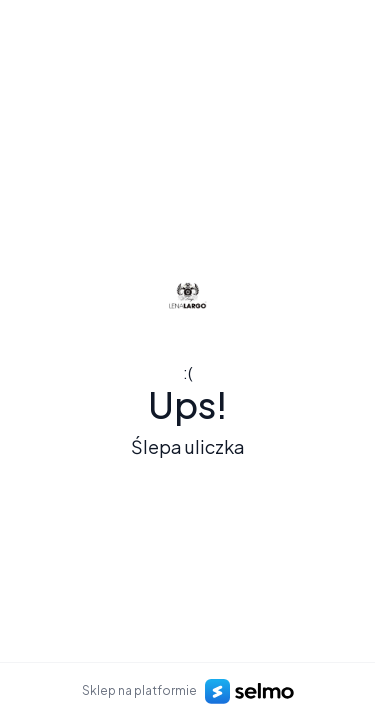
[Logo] (188, 294)
